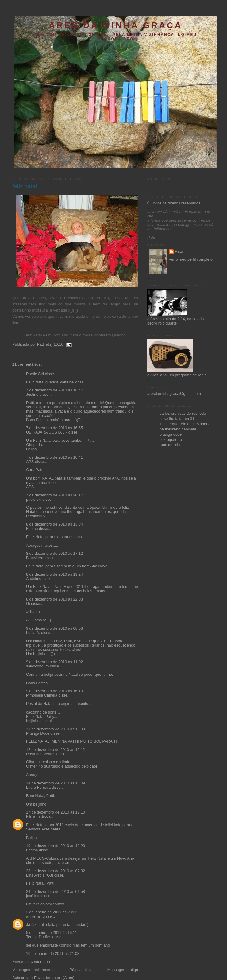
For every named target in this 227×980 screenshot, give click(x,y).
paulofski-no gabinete (178, 429)
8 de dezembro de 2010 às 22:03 (54, 599)
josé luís (33, 896)
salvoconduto (37, 666)
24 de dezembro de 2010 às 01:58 (56, 892)
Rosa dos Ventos (41, 754)
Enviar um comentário (31, 962)
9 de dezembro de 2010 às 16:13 (54, 691)
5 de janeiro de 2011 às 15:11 (52, 933)
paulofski (34, 500)
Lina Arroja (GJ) (40, 875)
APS (30, 462)
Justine (32, 395)
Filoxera (33, 817)
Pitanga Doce (38, 733)
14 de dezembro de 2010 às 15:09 (56, 783)
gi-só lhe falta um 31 (177, 419)
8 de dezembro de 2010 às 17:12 (54, 554)
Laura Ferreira (38, 787)
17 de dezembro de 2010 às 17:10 (56, 812)
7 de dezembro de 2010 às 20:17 (54, 495)
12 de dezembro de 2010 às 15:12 (56, 750)
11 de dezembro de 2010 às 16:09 (56, 729)
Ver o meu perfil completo (191, 259)
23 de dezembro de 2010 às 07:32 (56, 871)
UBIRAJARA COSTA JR (47, 432)
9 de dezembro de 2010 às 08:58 (54, 628)
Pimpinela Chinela (42, 695)
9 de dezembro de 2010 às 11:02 (54, 662)
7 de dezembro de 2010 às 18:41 (54, 457)
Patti (179, 251)
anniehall (34, 916)
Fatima (32, 529)
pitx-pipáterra (171, 440)
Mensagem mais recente (33, 970)
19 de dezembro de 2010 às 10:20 (56, 846)
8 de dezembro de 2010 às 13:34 (54, 524)
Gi (28, 604)
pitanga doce (171, 434)
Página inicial (81, 970)
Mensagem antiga (123, 970)
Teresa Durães (39, 937)
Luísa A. (33, 633)
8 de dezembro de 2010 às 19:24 (54, 574)
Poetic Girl (35, 374)
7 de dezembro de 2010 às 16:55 (54, 428)
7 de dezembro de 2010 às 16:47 (54, 390)
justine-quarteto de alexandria (185, 424)
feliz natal (25, 186)
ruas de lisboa (172, 445)
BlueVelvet (35, 558)
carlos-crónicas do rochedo (183, 414)
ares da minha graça (116, 25)
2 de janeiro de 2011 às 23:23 (52, 912)
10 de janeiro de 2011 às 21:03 (53, 954)
